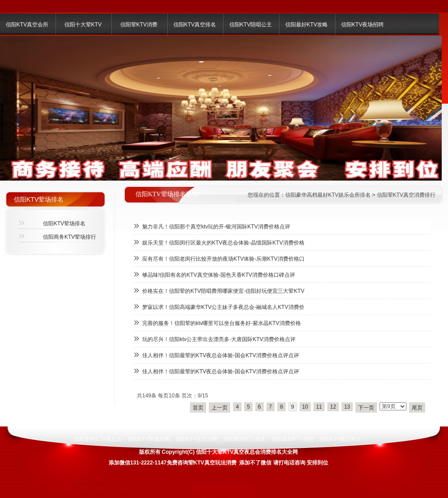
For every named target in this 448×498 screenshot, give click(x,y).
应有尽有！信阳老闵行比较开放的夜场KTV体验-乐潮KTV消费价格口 (223, 259)
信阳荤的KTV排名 (244, 439)
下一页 (366, 408)
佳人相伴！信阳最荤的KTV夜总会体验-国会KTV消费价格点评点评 (221, 355)
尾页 (417, 408)
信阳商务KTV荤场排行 (70, 237)
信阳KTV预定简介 (340, 439)
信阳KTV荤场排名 (64, 224)
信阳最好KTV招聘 (293, 439)
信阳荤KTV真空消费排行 (406, 195)
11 (319, 407)
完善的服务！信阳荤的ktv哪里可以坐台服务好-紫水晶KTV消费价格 (222, 323)
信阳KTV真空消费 (197, 439)
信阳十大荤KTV (83, 25)
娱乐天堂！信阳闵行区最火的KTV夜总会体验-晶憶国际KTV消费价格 (223, 243)
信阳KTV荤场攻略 (149, 439)
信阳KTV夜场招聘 (362, 25)
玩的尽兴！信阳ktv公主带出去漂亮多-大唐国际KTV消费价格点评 (219, 339)
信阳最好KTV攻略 (306, 25)
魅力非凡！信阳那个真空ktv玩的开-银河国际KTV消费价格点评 (216, 227)
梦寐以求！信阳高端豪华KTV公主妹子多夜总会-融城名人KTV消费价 (223, 307)
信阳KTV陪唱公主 (251, 25)
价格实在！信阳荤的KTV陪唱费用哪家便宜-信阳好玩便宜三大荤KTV (223, 291)
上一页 (220, 408)
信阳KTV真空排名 (195, 25)
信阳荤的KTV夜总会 (98, 439)
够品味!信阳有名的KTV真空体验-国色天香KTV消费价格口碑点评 (219, 275)
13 (347, 407)
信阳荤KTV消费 (139, 25)
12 (333, 407)
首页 (198, 408)
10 (305, 407)
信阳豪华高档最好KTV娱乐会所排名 (328, 195)
